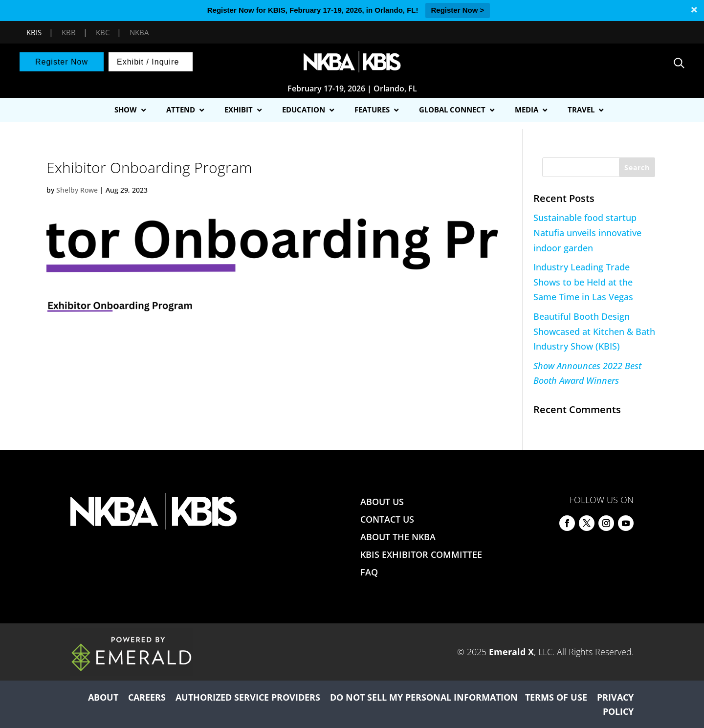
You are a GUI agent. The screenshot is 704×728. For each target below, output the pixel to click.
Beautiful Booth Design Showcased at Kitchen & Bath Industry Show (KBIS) (594, 331)
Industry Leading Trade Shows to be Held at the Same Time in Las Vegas (583, 282)
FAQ (369, 572)
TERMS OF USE (556, 697)
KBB (69, 32)
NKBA (139, 32)
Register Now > (458, 10)
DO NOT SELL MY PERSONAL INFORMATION (424, 697)
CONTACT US (387, 519)
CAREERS (147, 697)
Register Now (62, 62)
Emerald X (511, 652)
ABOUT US (382, 502)
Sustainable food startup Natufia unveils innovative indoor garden (587, 232)
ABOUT (103, 697)
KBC (103, 32)
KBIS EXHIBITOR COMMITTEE (421, 554)
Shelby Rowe (77, 190)
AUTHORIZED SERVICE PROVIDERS (248, 697)
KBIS (34, 32)
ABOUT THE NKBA (398, 537)
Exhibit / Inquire (148, 62)
